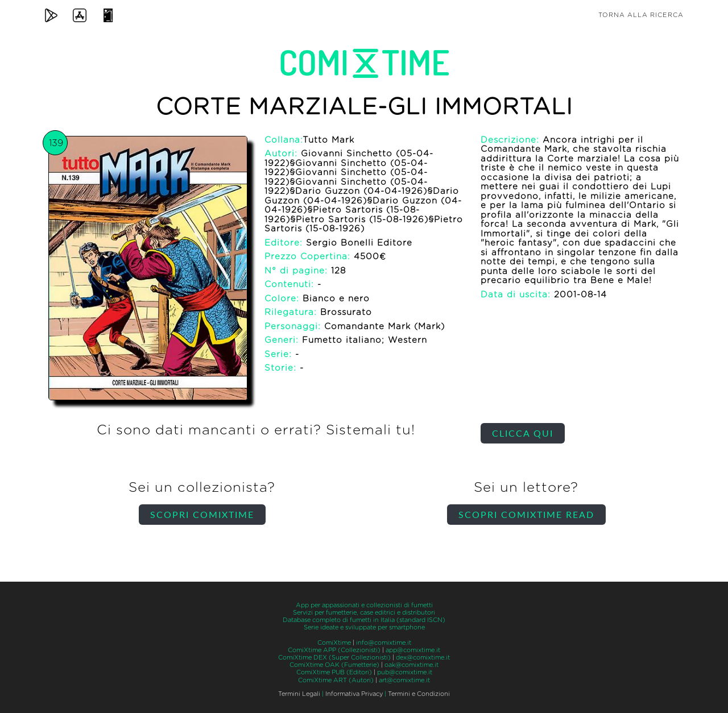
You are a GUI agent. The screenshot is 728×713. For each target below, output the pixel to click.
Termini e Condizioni (419, 694)
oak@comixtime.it (411, 665)
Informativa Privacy (354, 694)
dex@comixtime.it (423, 658)
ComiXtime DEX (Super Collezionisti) (334, 658)
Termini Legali (299, 694)
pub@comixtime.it (405, 672)
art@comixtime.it (404, 680)
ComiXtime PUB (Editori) (334, 672)
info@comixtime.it (384, 643)
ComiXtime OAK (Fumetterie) (334, 665)
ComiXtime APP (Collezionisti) (334, 650)
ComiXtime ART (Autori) (336, 680)
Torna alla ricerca (641, 15)
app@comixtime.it (413, 650)
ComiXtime (334, 643)
